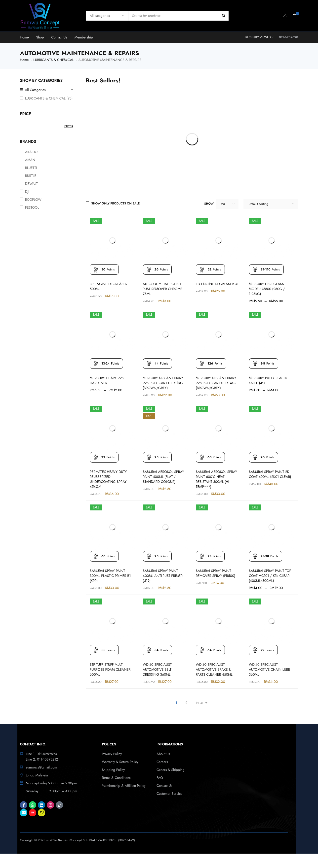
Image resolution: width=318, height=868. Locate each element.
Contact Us (164, 786)
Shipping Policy (113, 770)
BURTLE (31, 176)
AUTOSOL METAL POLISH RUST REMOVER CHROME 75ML (163, 289)
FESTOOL (32, 207)
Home (24, 60)
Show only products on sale (115, 203)
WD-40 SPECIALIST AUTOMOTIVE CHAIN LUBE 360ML (270, 669)
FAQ (160, 778)
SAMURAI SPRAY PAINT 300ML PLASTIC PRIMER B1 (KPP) (110, 576)
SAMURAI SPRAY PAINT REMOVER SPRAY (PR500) (216, 573)
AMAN (30, 160)
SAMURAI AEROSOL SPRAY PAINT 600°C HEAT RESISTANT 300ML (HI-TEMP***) (216, 479)
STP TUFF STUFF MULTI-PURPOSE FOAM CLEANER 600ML (110, 669)
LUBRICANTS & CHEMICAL (54, 60)
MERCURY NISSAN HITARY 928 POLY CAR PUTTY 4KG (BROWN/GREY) (216, 383)
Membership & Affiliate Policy (124, 786)
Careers (162, 762)
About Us (163, 754)
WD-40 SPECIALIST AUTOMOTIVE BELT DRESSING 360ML (157, 669)
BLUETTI (31, 168)
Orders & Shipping (171, 770)
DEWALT (31, 184)
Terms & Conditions (116, 778)
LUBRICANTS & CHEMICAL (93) (49, 98)
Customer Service (170, 794)
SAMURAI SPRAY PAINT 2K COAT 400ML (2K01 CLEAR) (270, 474)
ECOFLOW (33, 200)
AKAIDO (31, 152)
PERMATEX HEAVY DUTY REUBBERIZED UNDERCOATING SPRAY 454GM (108, 479)
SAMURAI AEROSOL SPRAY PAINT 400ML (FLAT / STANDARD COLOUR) (163, 477)
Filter (69, 126)
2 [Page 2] (186, 703)
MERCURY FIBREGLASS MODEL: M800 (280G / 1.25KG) (267, 289)
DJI (27, 192)
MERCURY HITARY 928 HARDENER (107, 380)
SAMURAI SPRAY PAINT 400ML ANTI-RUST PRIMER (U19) (163, 576)
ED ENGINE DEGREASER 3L (217, 284)
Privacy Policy (112, 754)
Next (200, 703)
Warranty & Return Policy (120, 762)
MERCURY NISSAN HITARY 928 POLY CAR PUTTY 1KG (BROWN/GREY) (163, 383)
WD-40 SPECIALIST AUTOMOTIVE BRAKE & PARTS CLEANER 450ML (214, 669)
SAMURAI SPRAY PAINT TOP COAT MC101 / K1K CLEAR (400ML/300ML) (270, 576)
